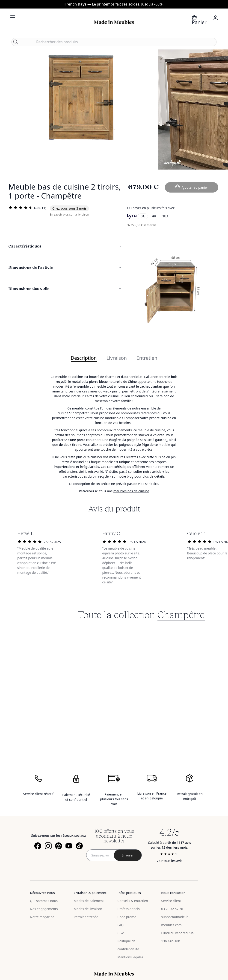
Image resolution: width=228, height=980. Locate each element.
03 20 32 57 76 (172, 909)
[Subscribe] (128, 855)
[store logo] (114, 22)
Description (84, 358)
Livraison (117, 358)
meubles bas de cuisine (131, 491)
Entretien (147, 358)
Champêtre (181, 614)
